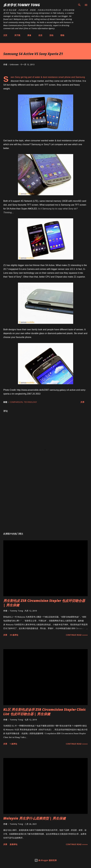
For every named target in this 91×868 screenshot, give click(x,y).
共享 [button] (82, 402)
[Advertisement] (46, 504)
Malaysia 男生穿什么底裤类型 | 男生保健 (35, 818)
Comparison (16, 402)
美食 (29, 35)
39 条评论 (14, 635)
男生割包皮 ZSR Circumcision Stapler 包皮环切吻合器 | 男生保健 (44, 603)
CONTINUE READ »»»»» (77, 635)
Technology (30, 402)
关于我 (17, 35)
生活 (40, 35)
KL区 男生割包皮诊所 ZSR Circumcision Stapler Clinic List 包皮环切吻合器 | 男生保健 (45, 712)
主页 (5, 35)
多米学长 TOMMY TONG (22, 5)
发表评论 (14, 844)
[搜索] (79, 5)
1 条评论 (13, 744)
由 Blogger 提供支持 (46, 860)
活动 (51, 35)
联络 (62, 35)
